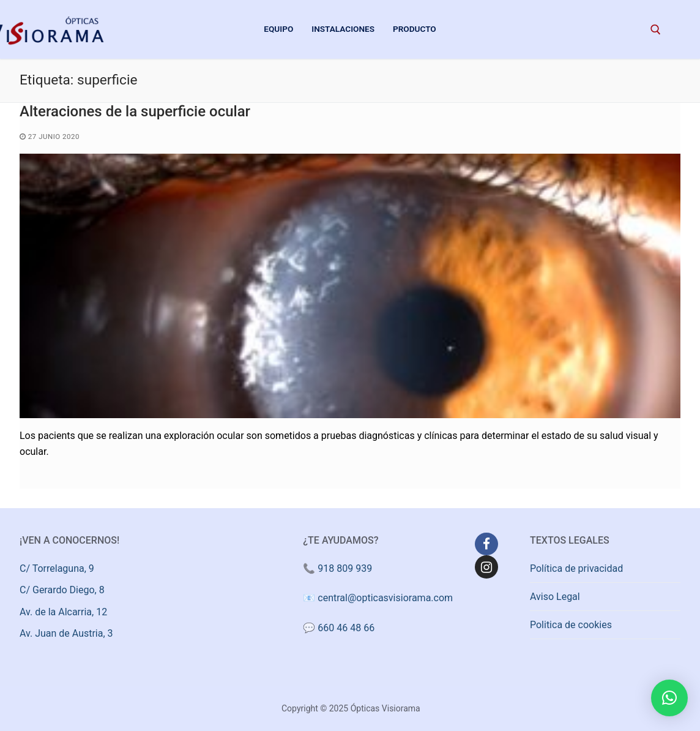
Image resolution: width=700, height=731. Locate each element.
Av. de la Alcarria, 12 (63, 612)
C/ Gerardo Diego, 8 (62, 590)
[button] (669, 698)
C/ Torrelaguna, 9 (57, 568)
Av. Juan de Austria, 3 (66, 633)
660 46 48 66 (346, 628)
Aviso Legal (555, 597)
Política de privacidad (576, 568)
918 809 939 (345, 568)
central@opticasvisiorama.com (385, 598)
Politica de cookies (571, 625)
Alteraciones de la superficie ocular (135, 111)
